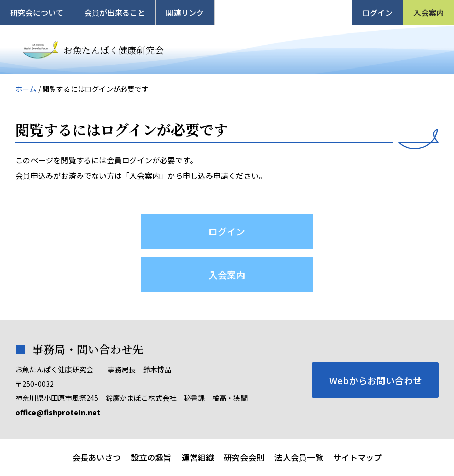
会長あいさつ (96, 458)
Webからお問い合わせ (376, 380)
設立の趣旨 (151, 458)
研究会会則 (245, 458)
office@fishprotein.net (58, 412)
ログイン (377, 12)
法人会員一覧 (299, 458)
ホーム (26, 89)
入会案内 (429, 12)
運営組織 (198, 458)
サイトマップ (358, 458)
